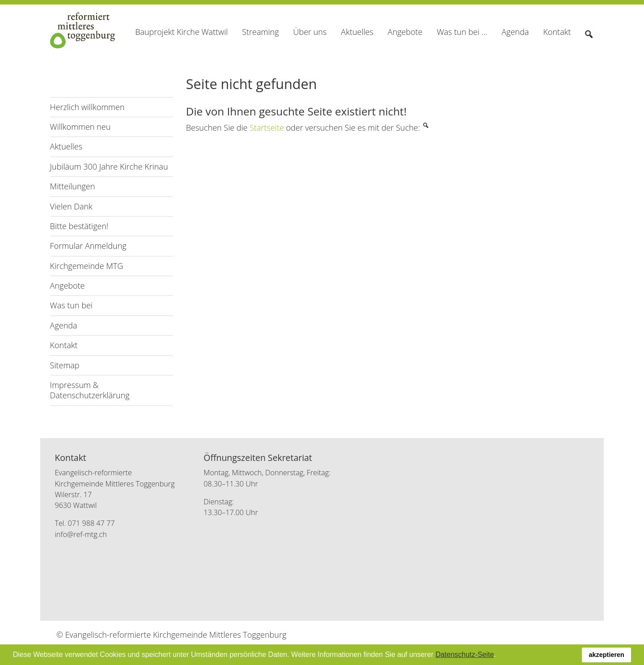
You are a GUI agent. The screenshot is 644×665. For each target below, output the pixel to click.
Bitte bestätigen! (79, 226)
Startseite (267, 128)
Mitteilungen (73, 186)
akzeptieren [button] (607, 655)
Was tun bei (71, 305)
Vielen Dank (71, 206)
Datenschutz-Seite (465, 654)
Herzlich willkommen (87, 107)
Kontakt (64, 345)
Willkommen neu (80, 127)
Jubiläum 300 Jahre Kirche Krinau (109, 166)
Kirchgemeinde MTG (87, 266)
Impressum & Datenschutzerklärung (90, 390)
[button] (499, 656)
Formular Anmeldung (88, 246)
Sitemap (65, 365)
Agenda (64, 325)
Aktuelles (66, 146)
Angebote (68, 286)
